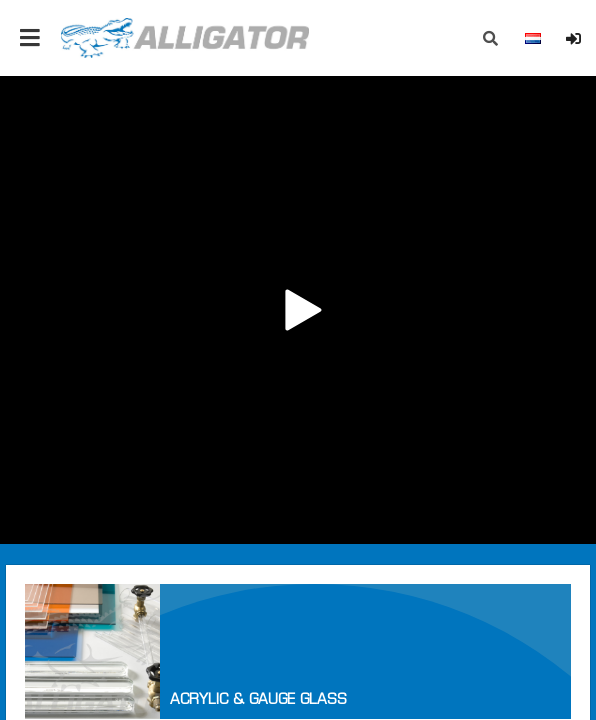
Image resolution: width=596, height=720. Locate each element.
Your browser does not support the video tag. (298, 310)
